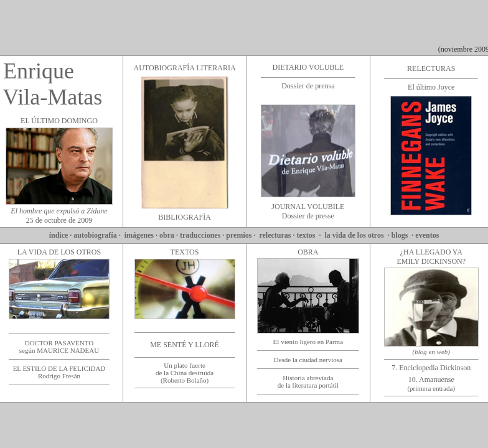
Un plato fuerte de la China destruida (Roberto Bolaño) (185, 373)
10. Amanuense (431, 384)
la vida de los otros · (358, 235)
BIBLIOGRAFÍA (185, 217)
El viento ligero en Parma (308, 342)
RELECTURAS (431, 68)
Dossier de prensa (308, 86)
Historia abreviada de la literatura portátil (308, 381)
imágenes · (141, 235)
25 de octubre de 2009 (59, 216)
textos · (311, 235)
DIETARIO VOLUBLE (308, 67)
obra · (170, 235)
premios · (242, 235)
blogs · (404, 235)
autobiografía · (98, 235)
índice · (61, 235)
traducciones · (203, 235)
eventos (428, 235)
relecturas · (277, 235)
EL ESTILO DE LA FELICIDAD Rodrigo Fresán (59, 372)
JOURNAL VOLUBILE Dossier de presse (308, 211)
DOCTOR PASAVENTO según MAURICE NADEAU (59, 347)
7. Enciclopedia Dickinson (431, 368)
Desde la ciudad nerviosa (308, 360)
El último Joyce (431, 87)
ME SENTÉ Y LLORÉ (185, 345)
